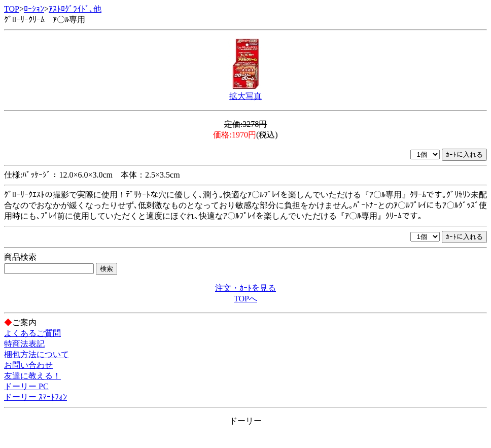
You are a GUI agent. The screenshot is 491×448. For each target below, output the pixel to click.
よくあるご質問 (32, 333)
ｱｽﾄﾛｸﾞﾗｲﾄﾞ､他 (75, 9)
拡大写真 (245, 96)
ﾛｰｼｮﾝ (34, 9)
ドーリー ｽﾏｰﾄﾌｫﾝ (36, 397)
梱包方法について (37, 354)
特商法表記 (24, 344)
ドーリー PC (26, 386)
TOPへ (245, 299)
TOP (12, 9)
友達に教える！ (32, 376)
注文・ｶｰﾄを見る (245, 288)
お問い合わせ (28, 365)
